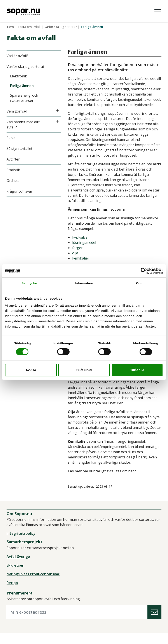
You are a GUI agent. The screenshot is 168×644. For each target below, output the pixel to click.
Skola (11, 138)
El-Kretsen (16, 576)
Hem (10, 27)
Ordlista (13, 181)
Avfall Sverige (19, 567)
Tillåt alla (137, 370)
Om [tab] (139, 283)
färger (78, 253)
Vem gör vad (17, 111)
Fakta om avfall (29, 27)
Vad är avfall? (18, 56)
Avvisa (31, 370)
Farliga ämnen (22, 86)
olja (76, 258)
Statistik (14, 170)
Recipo (13, 593)
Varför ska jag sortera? (60, 27)
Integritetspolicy (21, 544)
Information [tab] (84, 283)
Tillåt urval (84, 370)
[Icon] (58, 66)
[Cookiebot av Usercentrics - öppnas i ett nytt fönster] (144, 271)
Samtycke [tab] (29, 283)
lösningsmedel (85, 248)
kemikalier (81, 263)
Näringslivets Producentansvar (33, 585)
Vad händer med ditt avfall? (24, 125)
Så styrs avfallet (20, 149)
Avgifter (14, 159)
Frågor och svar (20, 191)
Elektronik (19, 76)
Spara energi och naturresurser (24, 98)
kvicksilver (81, 243)
